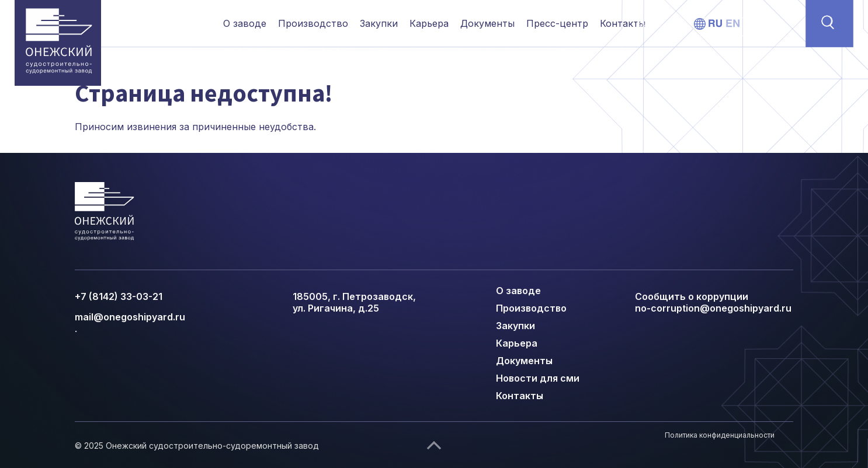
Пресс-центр (557, 23)
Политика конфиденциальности (720, 435)
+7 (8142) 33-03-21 (119, 296)
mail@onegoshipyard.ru (130, 317)
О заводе (245, 23)
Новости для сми (538, 378)
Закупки (379, 23)
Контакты (623, 23)
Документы (487, 23)
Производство (313, 23)
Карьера (429, 23)
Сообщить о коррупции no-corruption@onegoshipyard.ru (713, 302)
